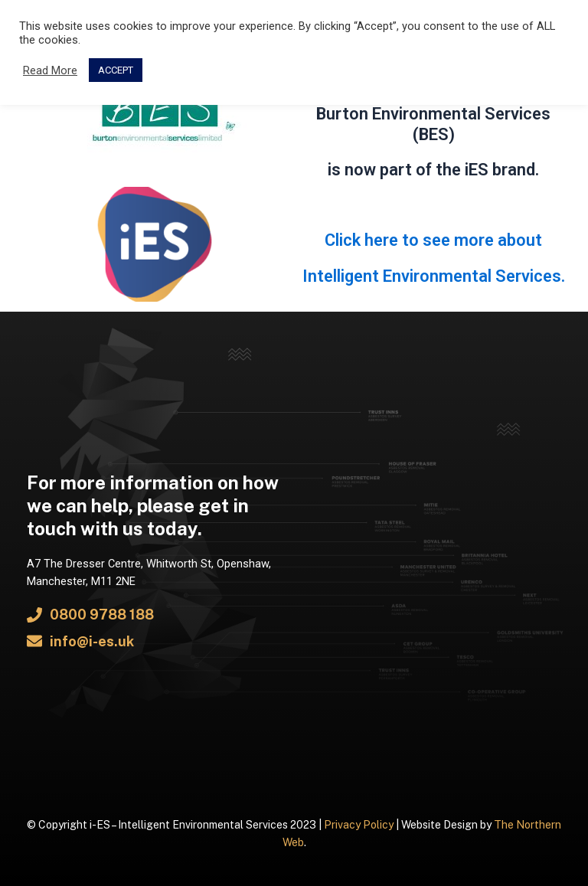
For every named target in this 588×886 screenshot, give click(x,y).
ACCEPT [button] (116, 70)
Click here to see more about (433, 240)
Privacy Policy (359, 825)
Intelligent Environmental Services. (434, 276)
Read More (50, 70)
